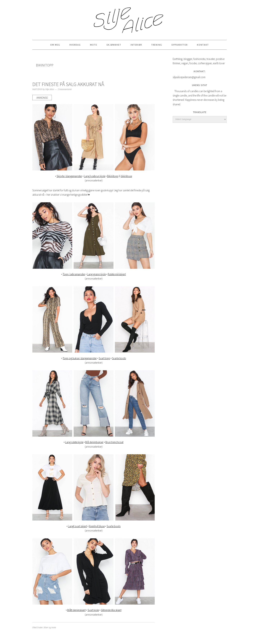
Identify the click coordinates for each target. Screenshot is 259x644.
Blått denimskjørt (76, 610)
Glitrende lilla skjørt (111, 610)
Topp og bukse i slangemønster (80, 358)
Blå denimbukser (94, 442)
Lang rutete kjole (74, 442)
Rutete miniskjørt (117, 274)
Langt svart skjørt (77, 526)
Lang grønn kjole (96, 274)
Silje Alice (129, 18)
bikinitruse (126, 176)
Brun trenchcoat (114, 442)
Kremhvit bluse (97, 526)
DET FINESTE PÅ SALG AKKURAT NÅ (68, 84)
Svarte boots (119, 358)
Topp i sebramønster (74, 274)
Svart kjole (93, 610)
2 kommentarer (65, 89)
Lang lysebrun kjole (95, 176)
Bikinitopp (113, 176)
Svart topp (104, 358)
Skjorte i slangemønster (69, 176)
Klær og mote (50, 628)
